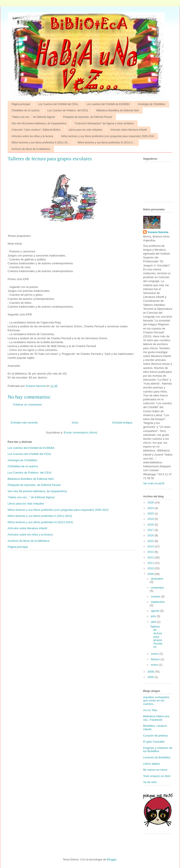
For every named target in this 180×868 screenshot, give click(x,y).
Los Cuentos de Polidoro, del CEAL (68, 110)
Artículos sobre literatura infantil (128, 130)
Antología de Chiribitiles (152, 104)
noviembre (158, 588)
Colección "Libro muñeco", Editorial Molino (36, 130)
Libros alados (151, 764)
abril (154, 622)
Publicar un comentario (27, 405)
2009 (151, 574)
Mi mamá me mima (155, 770)
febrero (156, 659)
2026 (151, 502)
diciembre (157, 579)
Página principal (21, 104)
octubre (156, 596)
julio (154, 616)
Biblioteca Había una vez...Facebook (156, 718)
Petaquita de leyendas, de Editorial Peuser (88, 117)
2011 (151, 563)
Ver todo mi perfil (154, 483)
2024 (151, 508)
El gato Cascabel (154, 742)
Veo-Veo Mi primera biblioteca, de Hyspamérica (39, 123)
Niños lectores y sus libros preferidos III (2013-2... (106, 143)
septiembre (158, 602)
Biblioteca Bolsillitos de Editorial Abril (118, 110)
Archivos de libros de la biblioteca (31, 149)
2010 (151, 568)
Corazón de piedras (155, 736)
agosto (156, 611)
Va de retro (150, 782)
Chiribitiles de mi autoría (25, 110)
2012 (151, 557)
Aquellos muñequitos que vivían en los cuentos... (156, 701)
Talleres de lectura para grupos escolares (156, 637)
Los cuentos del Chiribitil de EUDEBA (108, 104)
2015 (151, 541)
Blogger (112, 859)
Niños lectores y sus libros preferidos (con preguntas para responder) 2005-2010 (108, 136)
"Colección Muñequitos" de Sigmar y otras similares (104, 123)
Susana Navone (158, 232)
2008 (151, 672)
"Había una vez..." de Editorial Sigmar (33, 117)
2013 (151, 552)
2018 (151, 525)
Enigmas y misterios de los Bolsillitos (158, 750)
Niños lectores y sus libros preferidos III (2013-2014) (40, 522)
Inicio (75, 423)
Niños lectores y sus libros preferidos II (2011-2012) (40, 516)
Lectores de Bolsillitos (157, 757)
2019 (151, 519)
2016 (151, 535)
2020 (151, 513)
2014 (151, 546)
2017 (151, 530)
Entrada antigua (122, 423)
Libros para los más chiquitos (85, 130)
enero (155, 665)
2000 (151, 677)
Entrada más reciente (24, 423)
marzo (155, 654)
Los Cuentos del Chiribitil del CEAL (58, 104)
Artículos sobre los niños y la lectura (32, 136)
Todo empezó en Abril (157, 776)
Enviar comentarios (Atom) (80, 432)
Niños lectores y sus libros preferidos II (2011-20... (40, 143)
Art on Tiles (150, 710)
